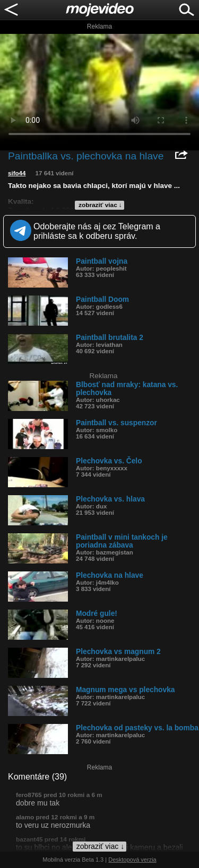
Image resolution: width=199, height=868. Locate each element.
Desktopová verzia (132, 860)
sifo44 (17, 173)
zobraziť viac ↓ (100, 205)
